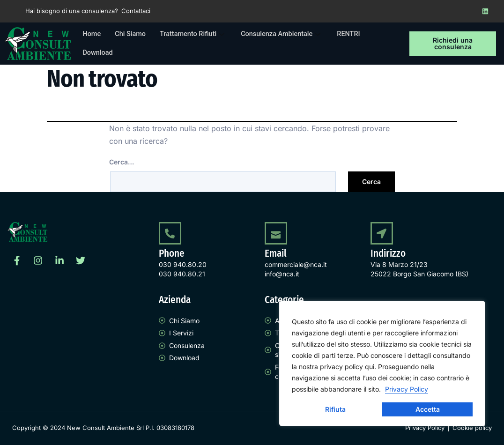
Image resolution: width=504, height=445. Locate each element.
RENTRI (355, 34)
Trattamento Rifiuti (196, 34)
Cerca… (122, 162)
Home (92, 34)
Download (98, 53)
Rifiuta (335, 409)
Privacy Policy (407, 389)
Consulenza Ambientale (287, 34)
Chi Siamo (132, 34)
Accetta (428, 409)
